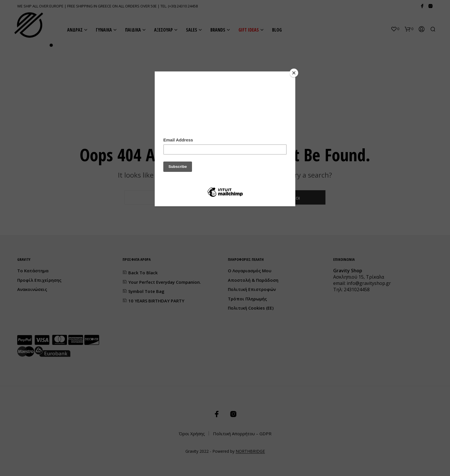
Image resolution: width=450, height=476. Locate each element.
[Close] (294, 73)
